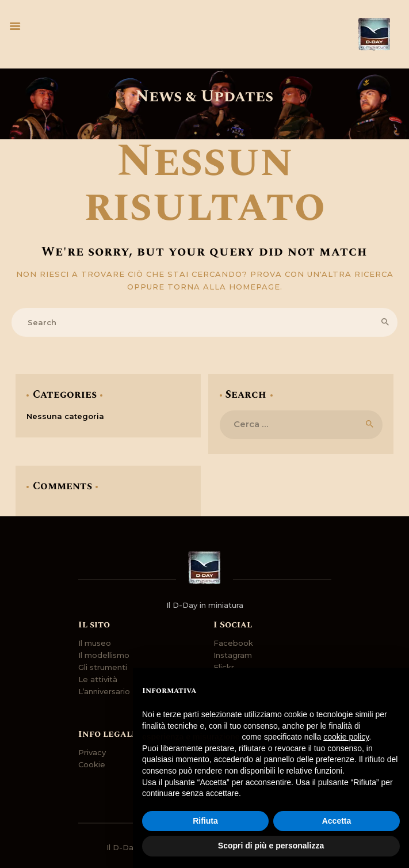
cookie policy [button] (346, 737)
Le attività (98, 679)
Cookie (92, 764)
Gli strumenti (103, 667)
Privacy (92, 752)
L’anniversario (104, 691)
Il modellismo (104, 655)
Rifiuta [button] (205, 821)
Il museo (95, 643)
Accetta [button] (337, 821)
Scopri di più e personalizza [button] (271, 846)
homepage (255, 287)
